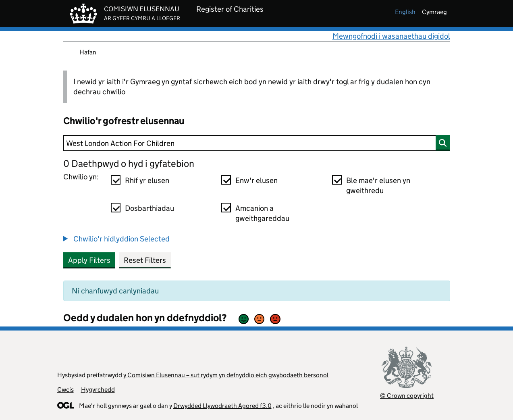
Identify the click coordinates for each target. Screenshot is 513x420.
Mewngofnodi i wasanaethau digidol (391, 36)
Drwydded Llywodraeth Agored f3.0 (222, 406)
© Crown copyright (407, 396)
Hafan (88, 52)
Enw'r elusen (256, 180)
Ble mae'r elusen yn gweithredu (378, 185)
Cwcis (65, 390)
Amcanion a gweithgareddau (262, 213)
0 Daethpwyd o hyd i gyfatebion (129, 163)
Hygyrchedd (98, 390)
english (405, 12)
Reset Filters (145, 260)
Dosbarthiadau (150, 208)
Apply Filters (89, 260)
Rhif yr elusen (147, 180)
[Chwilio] (257, 143)
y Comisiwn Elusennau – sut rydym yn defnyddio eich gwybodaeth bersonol (226, 375)
